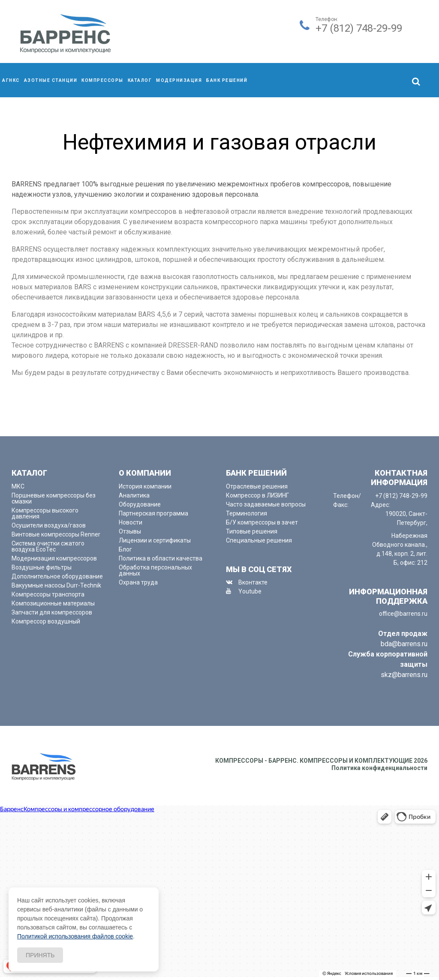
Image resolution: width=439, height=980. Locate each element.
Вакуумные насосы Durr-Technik (56, 585)
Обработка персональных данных (155, 570)
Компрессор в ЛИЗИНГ (257, 495)
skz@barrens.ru (404, 675)
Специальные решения (259, 540)
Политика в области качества (161, 558)
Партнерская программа (153, 513)
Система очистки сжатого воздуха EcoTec (48, 546)
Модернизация (179, 80)
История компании (145, 486)
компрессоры (102, 80)
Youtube (250, 591)
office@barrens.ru (403, 614)
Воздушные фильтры (42, 567)
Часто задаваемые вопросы (266, 504)
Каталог (140, 80)
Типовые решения (252, 531)
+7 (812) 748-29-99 (359, 28)
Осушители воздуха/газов (49, 525)
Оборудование (140, 504)
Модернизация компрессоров (54, 558)
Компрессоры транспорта (48, 594)
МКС (18, 486)
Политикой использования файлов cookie (75, 936)
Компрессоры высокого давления (45, 513)
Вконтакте (253, 582)
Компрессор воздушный (46, 621)
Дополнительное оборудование (57, 576)
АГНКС (11, 80)
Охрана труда (138, 582)
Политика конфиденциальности (379, 768)
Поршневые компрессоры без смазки (54, 498)
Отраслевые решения (257, 486)
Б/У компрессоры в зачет (262, 522)
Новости (131, 522)
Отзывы (130, 531)
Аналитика (134, 495)
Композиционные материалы (53, 603)
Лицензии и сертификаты (155, 540)
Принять (40, 955)
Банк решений (227, 80)
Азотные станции (51, 80)
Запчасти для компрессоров (52, 612)
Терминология (247, 513)
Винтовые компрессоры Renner (56, 534)
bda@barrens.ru (404, 644)
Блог (125, 549)
